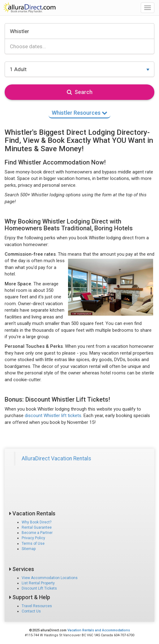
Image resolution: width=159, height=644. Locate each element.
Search (80, 92)
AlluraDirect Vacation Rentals (56, 458)
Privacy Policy (33, 538)
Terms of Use (33, 544)
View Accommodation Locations (50, 578)
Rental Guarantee (37, 527)
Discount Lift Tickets (39, 588)
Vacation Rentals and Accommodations (99, 630)
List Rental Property (38, 583)
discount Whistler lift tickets (53, 416)
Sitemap (29, 549)
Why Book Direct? (37, 522)
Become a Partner (37, 533)
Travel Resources (37, 606)
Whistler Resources (79, 113)
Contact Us (31, 611)
